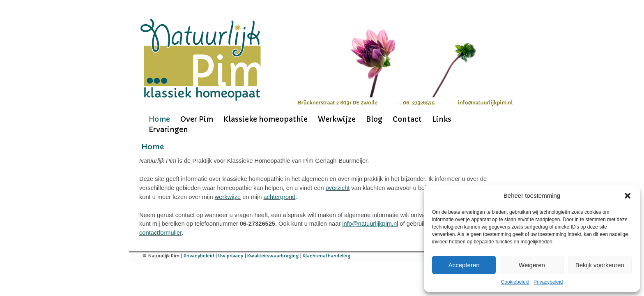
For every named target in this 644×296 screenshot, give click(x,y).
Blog (374, 119)
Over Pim (197, 119)
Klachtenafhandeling (327, 256)
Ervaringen (168, 129)
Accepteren (464, 265)
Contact (407, 119)
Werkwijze (337, 119)
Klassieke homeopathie (266, 119)
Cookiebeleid (515, 282)
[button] (628, 196)
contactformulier (160, 233)
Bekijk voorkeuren (600, 265)
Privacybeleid (548, 282)
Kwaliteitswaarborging (273, 256)
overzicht (338, 188)
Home (159, 119)
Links (442, 119)
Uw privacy (231, 256)
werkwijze (228, 197)
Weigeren (532, 265)
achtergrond (279, 197)
